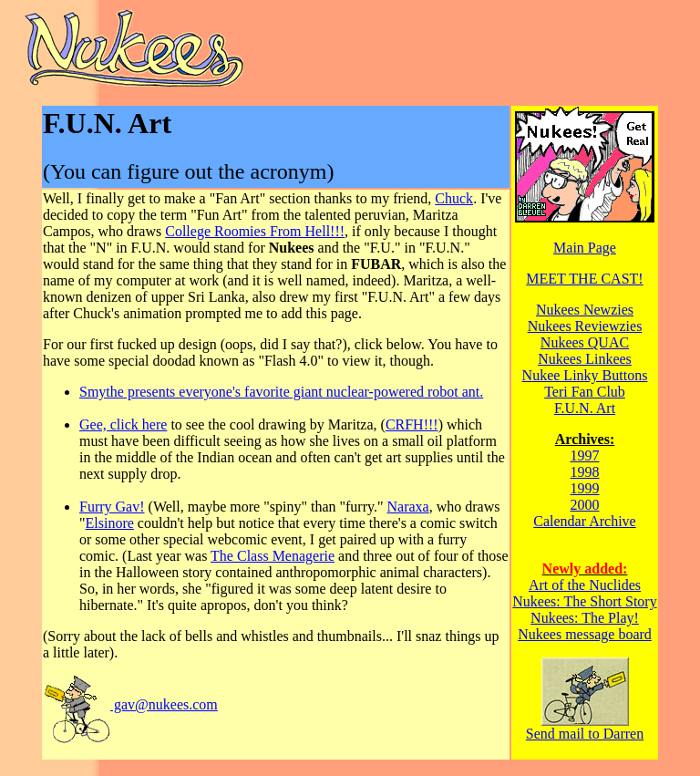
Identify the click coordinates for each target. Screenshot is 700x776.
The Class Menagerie (273, 556)
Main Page (585, 248)
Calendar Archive (584, 521)
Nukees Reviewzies (585, 326)
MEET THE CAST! (584, 279)
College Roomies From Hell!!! (255, 231)
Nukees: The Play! (585, 618)
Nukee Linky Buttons (585, 375)
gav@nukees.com (130, 704)
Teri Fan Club (585, 392)
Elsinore (110, 523)
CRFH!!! (412, 424)
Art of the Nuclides (585, 585)
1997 (585, 455)
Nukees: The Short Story (584, 601)
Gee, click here (123, 424)
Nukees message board (585, 634)
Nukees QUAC (585, 342)
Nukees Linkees (585, 359)
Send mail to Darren (585, 727)
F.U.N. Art (585, 408)
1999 (585, 488)
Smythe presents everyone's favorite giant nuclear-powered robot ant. (281, 392)
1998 (585, 472)
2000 (585, 505)
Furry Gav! (112, 507)
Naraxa (408, 507)
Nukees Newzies (585, 310)
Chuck (454, 198)
